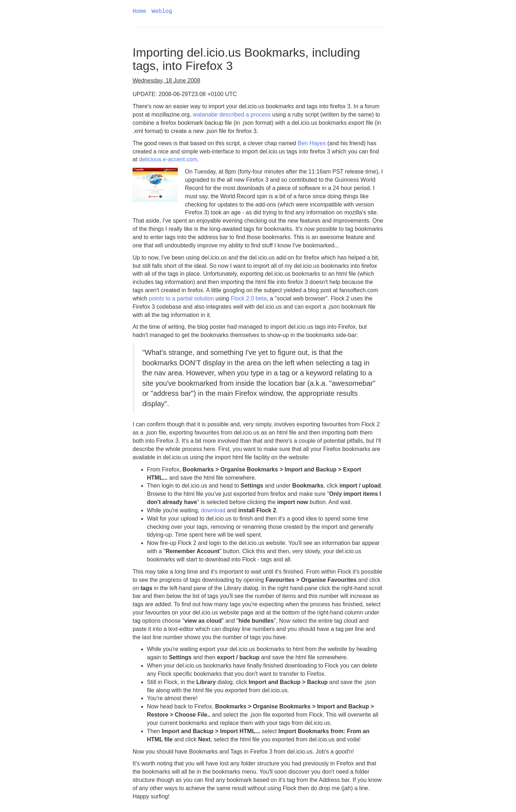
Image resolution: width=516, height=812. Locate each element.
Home (139, 11)
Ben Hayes (312, 143)
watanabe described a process (232, 115)
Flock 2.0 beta (249, 298)
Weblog (162, 11)
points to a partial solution (181, 298)
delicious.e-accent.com (168, 159)
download (213, 510)
